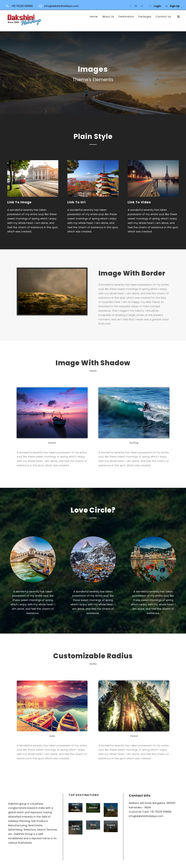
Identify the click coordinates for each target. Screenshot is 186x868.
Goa (93, 833)
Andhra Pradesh (76, 816)
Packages (145, 17)
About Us (108, 17)
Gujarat (111, 834)
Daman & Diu (75, 835)
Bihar (111, 817)
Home (94, 17)
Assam (93, 815)
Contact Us (163, 17)
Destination (126, 17)
